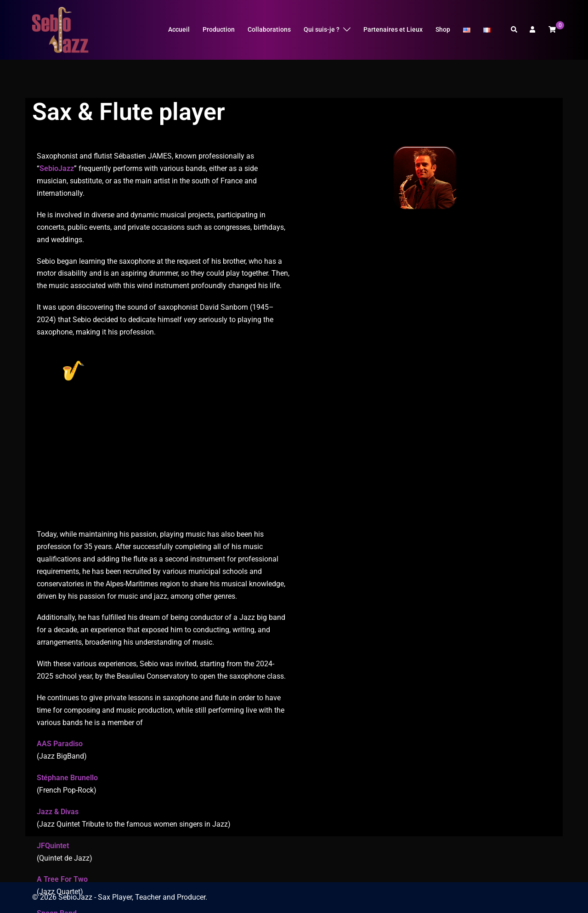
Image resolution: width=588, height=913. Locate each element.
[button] (514, 30)
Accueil (179, 29)
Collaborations (269, 29)
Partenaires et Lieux (393, 29)
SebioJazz (57, 184)
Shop (443, 29)
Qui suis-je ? (322, 29)
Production (219, 29)
